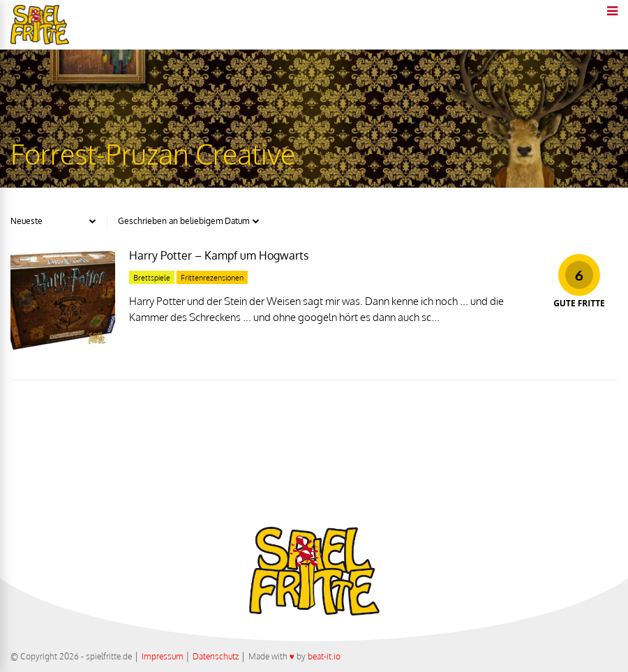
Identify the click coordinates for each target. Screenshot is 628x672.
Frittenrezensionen (212, 278)
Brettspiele (152, 278)
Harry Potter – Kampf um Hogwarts (219, 255)
